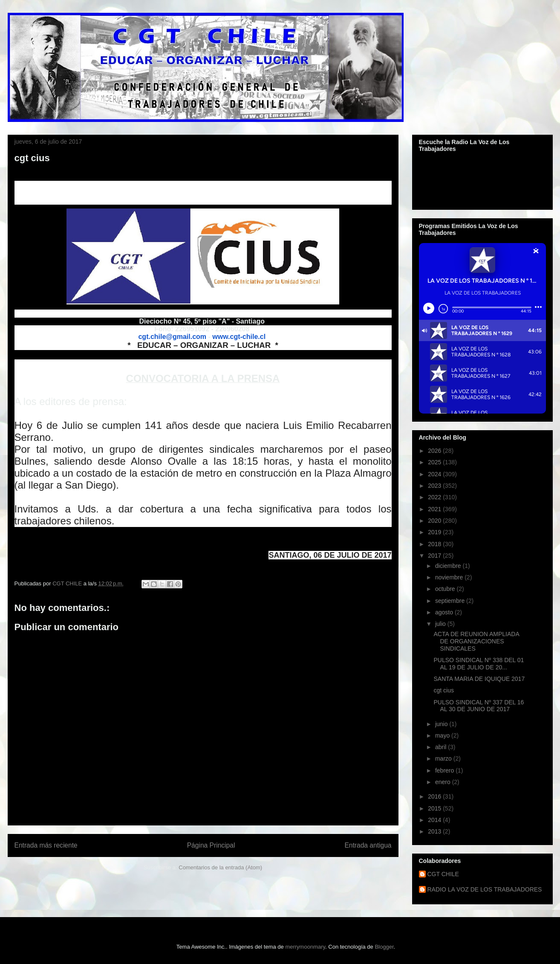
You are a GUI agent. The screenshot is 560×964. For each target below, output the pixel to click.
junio (442, 724)
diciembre (449, 566)
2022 (435, 497)
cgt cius (443, 690)
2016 (435, 796)
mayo (443, 735)
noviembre (450, 577)
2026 (435, 451)
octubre (446, 589)
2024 (435, 474)
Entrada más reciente (46, 845)
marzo (444, 758)
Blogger (384, 947)
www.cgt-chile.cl (239, 337)
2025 (435, 462)
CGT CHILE (443, 874)
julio (441, 624)
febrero (445, 770)
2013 (435, 831)
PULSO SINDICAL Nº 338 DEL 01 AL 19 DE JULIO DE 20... (479, 664)
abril (442, 747)
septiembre (451, 601)
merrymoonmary (305, 947)
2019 (435, 532)
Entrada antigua (368, 845)
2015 (435, 808)
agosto (445, 612)
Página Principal (211, 845)
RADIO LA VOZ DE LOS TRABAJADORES (485, 889)
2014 (435, 820)
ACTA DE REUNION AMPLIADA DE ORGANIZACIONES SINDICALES (476, 641)
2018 (435, 544)
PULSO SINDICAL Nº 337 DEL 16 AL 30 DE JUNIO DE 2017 (479, 706)
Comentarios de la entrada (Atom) (220, 867)
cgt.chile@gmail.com (172, 337)
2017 (435, 556)
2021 (435, 509)
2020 (435, 521)
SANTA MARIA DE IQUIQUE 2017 (479, 679)
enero (444, 782)
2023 (435, 486)
